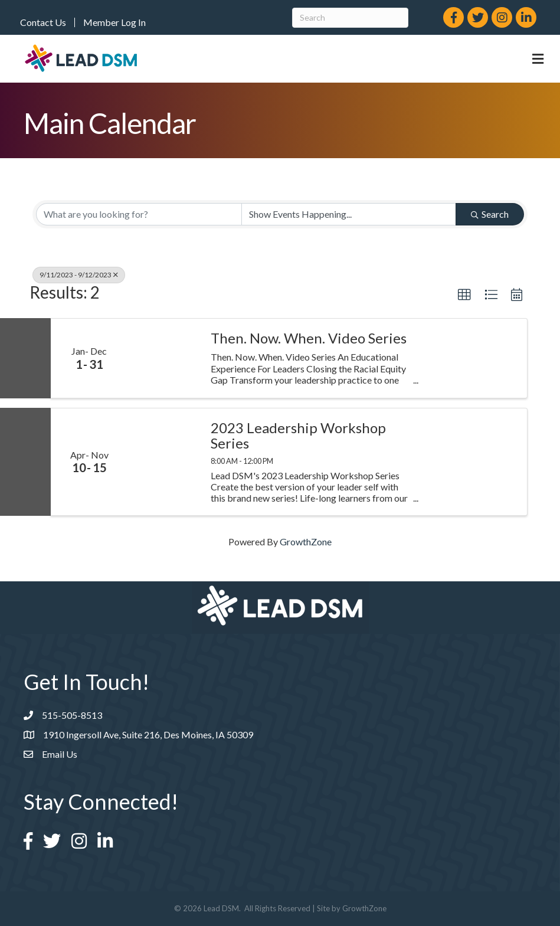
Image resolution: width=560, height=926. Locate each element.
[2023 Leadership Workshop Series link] (163, 462)
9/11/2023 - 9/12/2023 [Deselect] (79, 275)
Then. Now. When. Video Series (309, 338)
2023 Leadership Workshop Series (298, 436)
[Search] (350, 18)
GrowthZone (306, 541)
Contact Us (43, 22)
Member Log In (114, 22)
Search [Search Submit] (490, 214)
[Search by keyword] (139, 214)
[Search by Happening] (349, 214)
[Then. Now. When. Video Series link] (163, 358)
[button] (464, 295)
